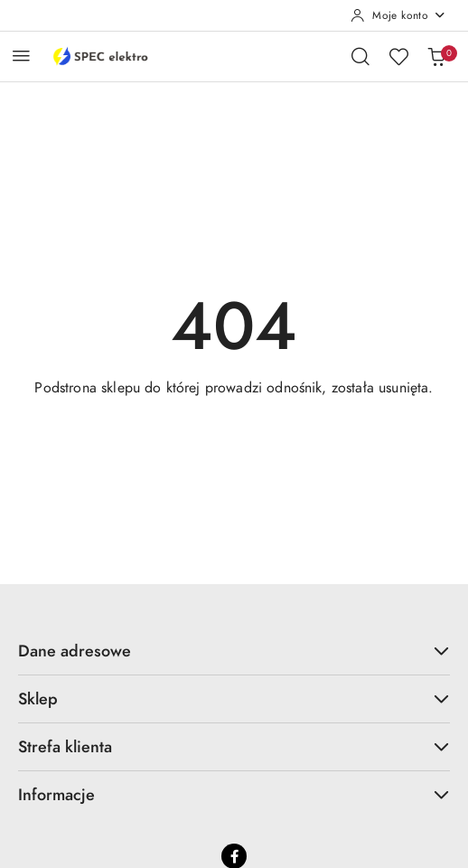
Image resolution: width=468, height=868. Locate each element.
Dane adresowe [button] (234, 651)
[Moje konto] (398, 15)
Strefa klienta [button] (234, 746)
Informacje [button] (234, 794)
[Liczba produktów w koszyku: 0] (436, 56)
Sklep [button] (234, 698)
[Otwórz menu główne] (21, 56)
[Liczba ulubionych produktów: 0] (398, 56)
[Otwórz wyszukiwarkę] (360, 56)
